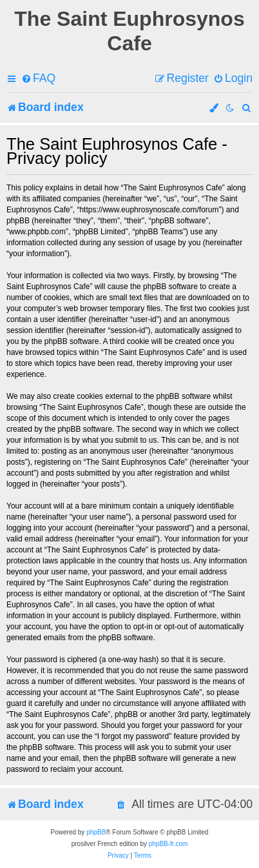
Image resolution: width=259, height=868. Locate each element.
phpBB (96, 832)
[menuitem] (38, 78)
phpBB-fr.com (168, 844)
